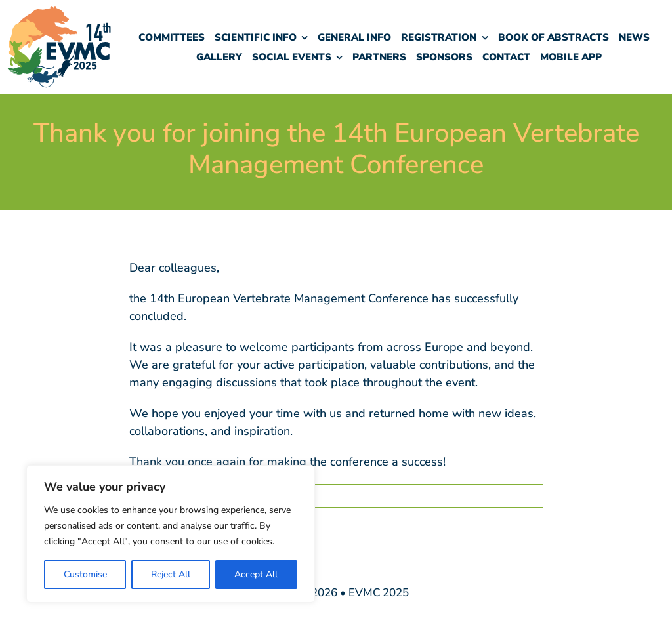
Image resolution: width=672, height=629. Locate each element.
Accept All (256, 574)
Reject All (171, 574)
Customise (85, 574)
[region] (171, 534)
